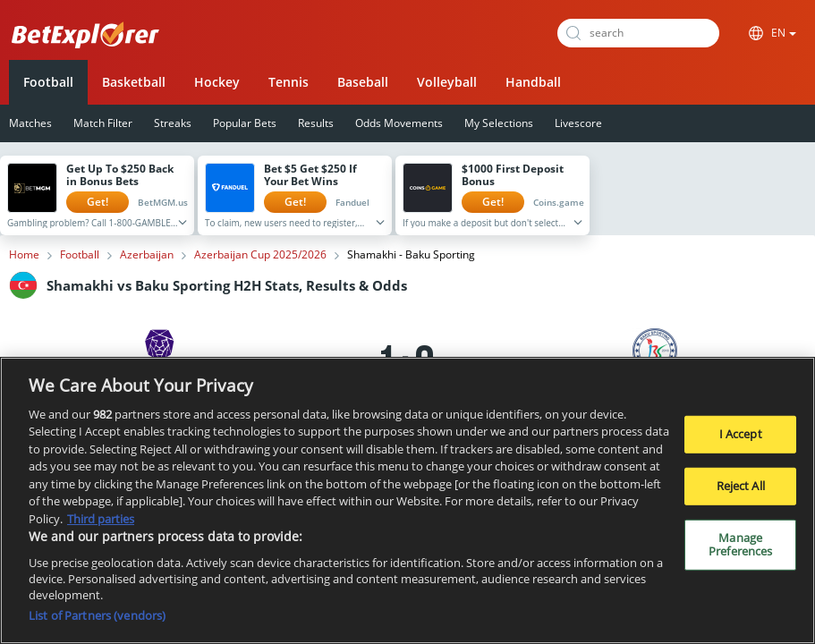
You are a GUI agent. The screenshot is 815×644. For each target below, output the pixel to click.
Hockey (217, 82)
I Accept (741, 436)
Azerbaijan (147, 255)
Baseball (363, 82)
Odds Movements (399, 123)
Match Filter (103, 123)
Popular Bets (245, 123)
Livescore (578, 123)
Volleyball (447, 82)
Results (316, 123)
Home (24, 255)
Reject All (741, 487)
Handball (533, 82)
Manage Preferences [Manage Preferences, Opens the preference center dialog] (740, 546)
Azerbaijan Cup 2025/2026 (260, 255)
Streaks (173, 123)
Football (48, 82)
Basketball (134, 82)
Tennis (289, 82)
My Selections (499, 123)
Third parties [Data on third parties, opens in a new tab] (101, 520)
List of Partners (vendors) (97, 617)
